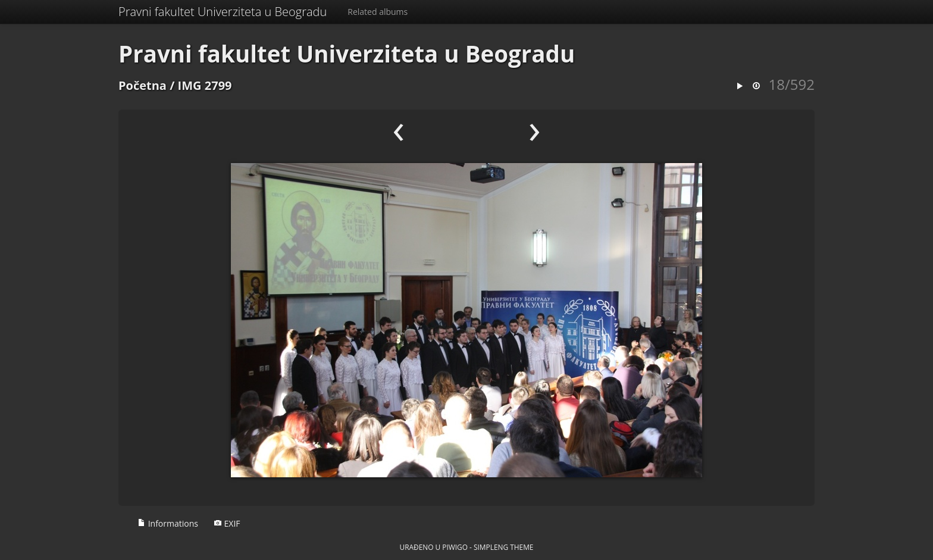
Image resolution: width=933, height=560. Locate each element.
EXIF (227, 523)
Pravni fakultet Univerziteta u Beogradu (223, 12)
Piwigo (455, 547)
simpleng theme (503, 547)
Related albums (378, 12)
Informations (168, 523)
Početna (143, 85)
